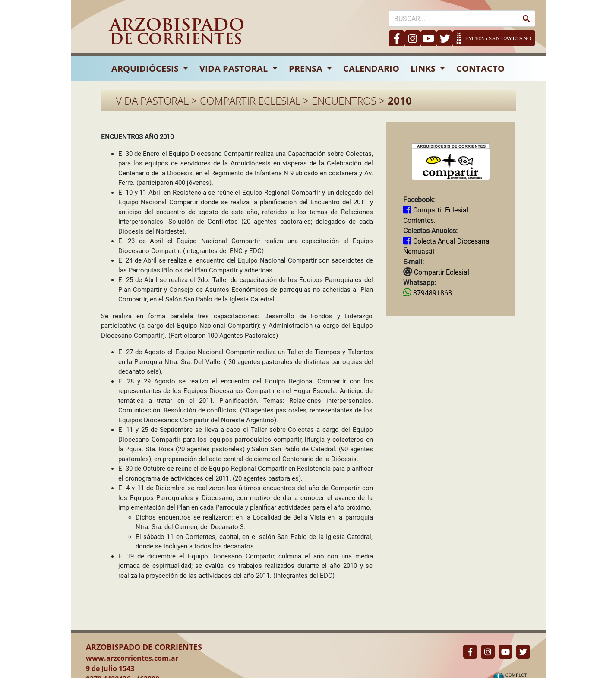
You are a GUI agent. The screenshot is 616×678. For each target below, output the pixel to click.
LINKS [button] (424, 68)
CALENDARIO (371, 68)
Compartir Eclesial (441, 272)
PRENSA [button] (307, 68)
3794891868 (432, 293)
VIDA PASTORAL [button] (235, 68)
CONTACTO (480, 68)
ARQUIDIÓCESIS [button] (146, 68)
